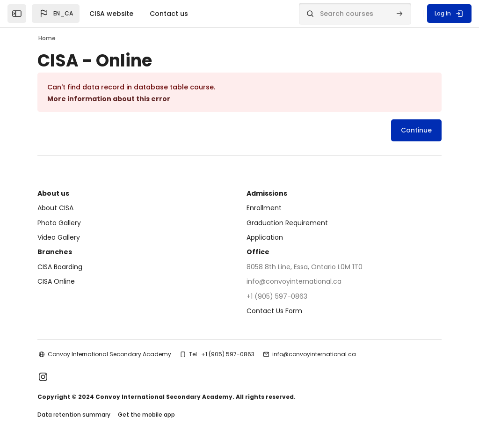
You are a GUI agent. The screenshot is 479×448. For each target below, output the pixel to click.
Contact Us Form (274, 311)
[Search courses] (355, 14)
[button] (56, 14)
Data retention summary (74, 415)
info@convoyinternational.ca (314, 354)
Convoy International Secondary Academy (109, 354)
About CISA (55, 208)
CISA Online (56, 281)
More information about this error (109, 99)
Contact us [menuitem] (169, 14)
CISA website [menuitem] (111, 14)
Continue (416, 130)
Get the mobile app (146, 415)
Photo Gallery (59, 223)
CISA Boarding (60, 267)
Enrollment (264, 208)
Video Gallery (59, 237)
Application (265, 237)
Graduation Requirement (287, 223)
